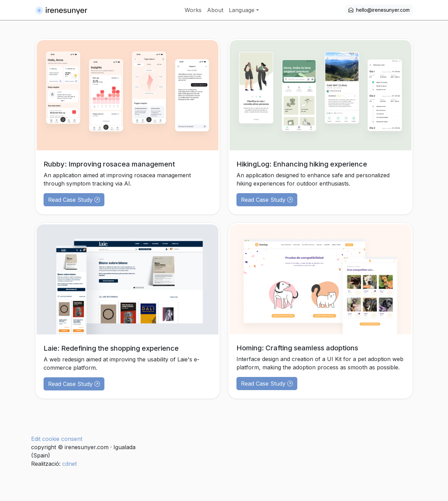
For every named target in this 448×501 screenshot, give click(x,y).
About (215, 10)
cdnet (69, 464)
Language (242, 10)
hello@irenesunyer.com (379, 10)
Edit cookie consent (57, 439)
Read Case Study (74, 200)
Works (193, 10)
